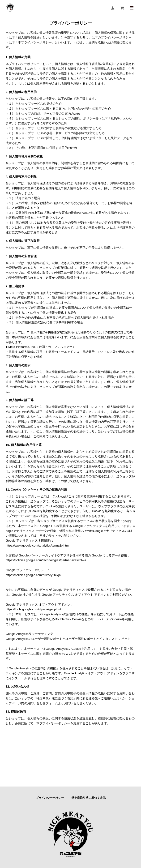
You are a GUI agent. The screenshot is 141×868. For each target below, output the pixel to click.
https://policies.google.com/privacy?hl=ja (33, 575)
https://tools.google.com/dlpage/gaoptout (33, 609)
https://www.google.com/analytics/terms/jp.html (38, 545)
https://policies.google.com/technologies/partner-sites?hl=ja (46, 560)
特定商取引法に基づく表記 (89, 798)
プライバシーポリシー (50, 798)
